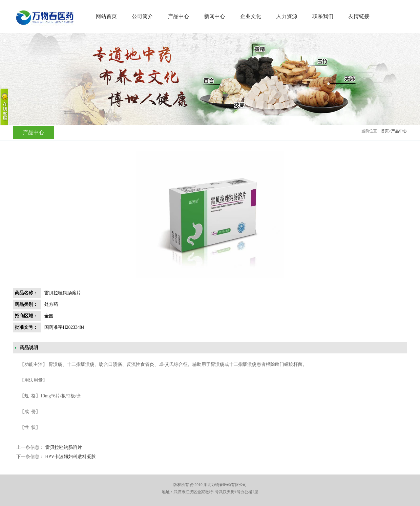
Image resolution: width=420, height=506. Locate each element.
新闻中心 (215, 16)
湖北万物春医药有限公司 (44, 18)
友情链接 (359, 16)
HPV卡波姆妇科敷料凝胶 (71, 457)
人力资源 (287, 16)
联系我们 (323, 16)
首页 (385, 131)
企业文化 (251, 16)
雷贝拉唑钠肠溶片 (64, 447)
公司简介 (142, 16)
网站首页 (106, 16)
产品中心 (178, 16)
